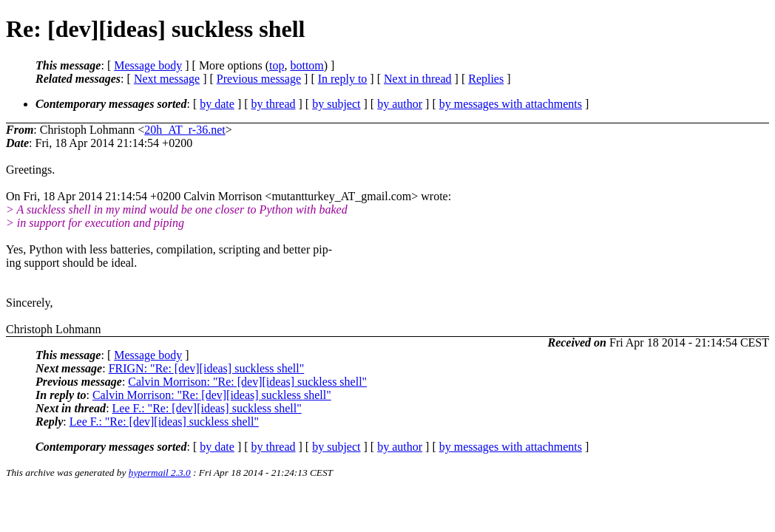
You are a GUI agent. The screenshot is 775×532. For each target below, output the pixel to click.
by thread (274, 104)
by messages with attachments (511, 104)
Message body (148, 65)
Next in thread (418, 79)
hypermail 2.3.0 (160, 473)
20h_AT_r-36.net (185, 130)
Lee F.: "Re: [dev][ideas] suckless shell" (207, 408)
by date (217, 104)
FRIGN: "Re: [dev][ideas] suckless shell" (207, 368)
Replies (486, 79)
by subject (336, 104)
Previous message (259, 79)
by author (400, 104)
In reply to (343, 79)
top (277, 65)
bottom (307, 65)
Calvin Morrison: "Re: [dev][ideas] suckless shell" (247, 382)
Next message (167, 79)
